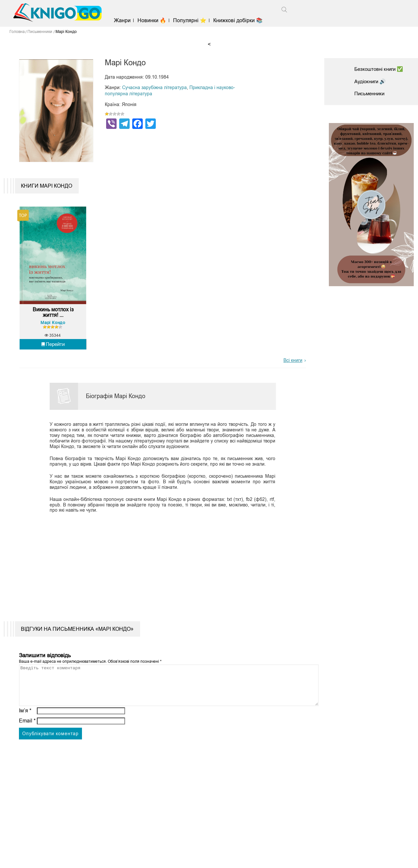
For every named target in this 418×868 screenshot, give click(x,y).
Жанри (125, 20)
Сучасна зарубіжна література (154, 87)
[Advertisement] (159, 568)
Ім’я (25, 724)
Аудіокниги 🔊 (371, 81)
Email (27, 734)
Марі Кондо (53, 328)
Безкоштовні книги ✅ (381, 69)
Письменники (371, 93)
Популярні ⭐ (192, 20)
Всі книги (293, 366)
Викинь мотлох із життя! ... (53, 319)
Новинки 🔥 (154, 20)
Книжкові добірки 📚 (241, 20)
